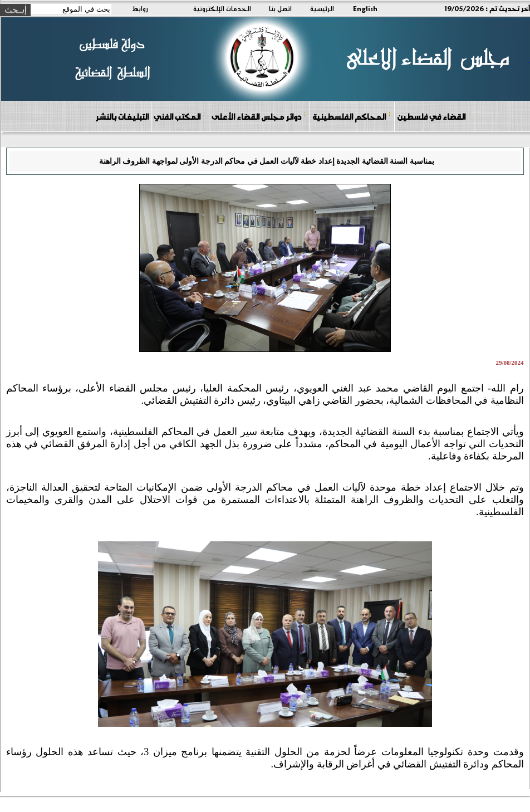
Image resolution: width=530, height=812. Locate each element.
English (365, 8)
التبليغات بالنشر (122, 116)
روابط (140, 8)
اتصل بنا (280, 8)
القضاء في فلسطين (434, 116)
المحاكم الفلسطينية (352, 116)
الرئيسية (322, 8)
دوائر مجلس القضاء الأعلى (259, 116)
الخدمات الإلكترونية (222, 8)
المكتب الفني (180, 116)
